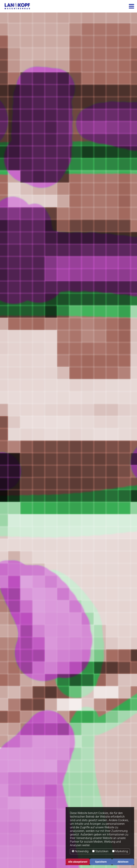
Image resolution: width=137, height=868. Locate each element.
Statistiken (100, 851)
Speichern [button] (101, 862)
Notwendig (80, 851)
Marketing (120, 851)
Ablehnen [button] (123, 862)
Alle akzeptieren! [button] (78, 862)
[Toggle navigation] (131, 6)
